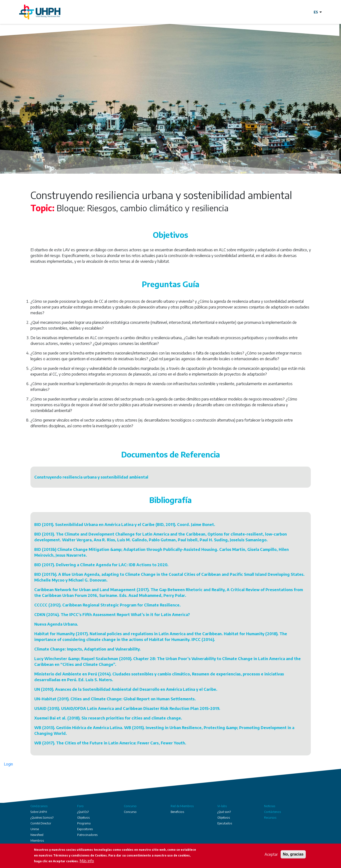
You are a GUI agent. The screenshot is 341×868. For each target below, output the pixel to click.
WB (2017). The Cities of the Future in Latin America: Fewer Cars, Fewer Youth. (110, 743)
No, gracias (293, 854)
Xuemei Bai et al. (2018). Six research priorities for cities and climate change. (108, 718)
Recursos (270, 818)
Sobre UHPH (39, 812)
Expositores (85, 829)
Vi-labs (222, 806)
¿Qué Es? (83, 812)
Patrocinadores (87, 835)
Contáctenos (272, 812)
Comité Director (41, 823)
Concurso (130, 806)
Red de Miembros (182, 806)
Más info (87, 861)
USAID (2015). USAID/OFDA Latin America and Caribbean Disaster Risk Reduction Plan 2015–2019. (127, 708)
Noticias (270, 806)
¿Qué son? (224, 812)
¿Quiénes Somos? (42, 818)
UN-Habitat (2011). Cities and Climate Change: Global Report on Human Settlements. (115, 699)
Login (8, 764)
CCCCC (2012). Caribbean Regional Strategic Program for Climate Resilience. (107, 605)
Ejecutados (225, 823)
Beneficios (177, 812)
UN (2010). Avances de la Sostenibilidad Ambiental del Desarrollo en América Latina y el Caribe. (126, 689)
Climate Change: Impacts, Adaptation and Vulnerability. (87, 649)
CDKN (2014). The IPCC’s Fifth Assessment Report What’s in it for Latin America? (112, 615)
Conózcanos (39, 806)
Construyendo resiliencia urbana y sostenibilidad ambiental (91, 477)
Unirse (35, 829)
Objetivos (83, 818)
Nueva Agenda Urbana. (56, 624)
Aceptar (271, 854)
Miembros (37, 841)
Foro (80, 806)
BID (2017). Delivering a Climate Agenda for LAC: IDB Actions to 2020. (101, 565)
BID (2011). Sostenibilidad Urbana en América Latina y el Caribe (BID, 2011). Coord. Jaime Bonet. (125, 525)
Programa (84, 823)
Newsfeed (37, 835)
